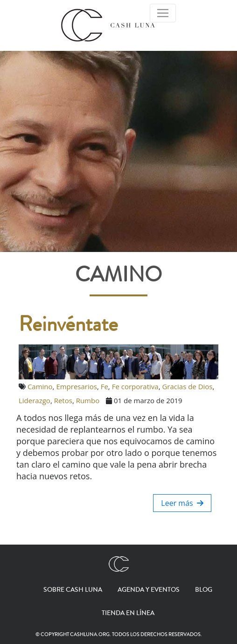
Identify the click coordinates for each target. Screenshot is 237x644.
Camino (40, 386)
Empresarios (77, 386)
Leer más (182, 503)
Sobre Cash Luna (73, 590)
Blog (204, 590)
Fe (105, 386)
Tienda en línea (128, 613)
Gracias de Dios (187, 386)
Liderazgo (35, 400)
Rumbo (88, 400)
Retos (63, 400)
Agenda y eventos (149, 590)
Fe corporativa (135, 386)
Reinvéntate (68, 324)
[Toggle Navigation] (163, 13)
